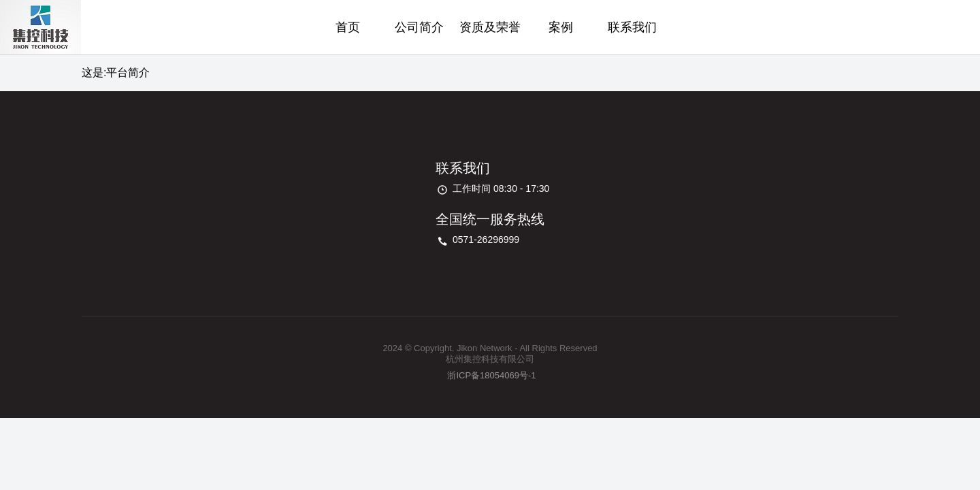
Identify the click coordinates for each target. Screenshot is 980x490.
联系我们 (632, 27)
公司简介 (419, 27)
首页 (348, 27)
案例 (561, 27)
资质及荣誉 (490, 27)
